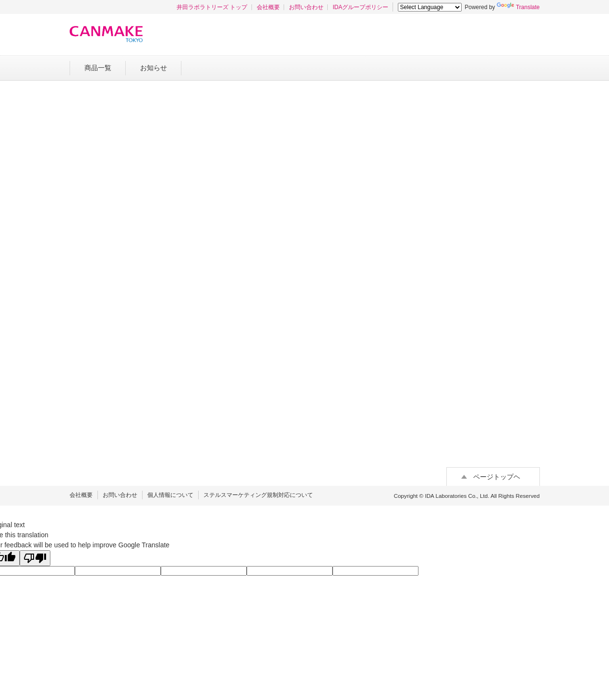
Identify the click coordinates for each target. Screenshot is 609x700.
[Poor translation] (35, 558)
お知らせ (154, 68)
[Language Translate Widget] (430, 7)
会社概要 (268, 7)
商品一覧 (98, 68)
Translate (518, 7)
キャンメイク (106, 34)
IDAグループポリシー (360, 7)
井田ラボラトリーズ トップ (212, 7)
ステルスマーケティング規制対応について (258, 495)
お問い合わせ (306, 7)
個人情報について (170, 495)
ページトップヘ (497, 477)
